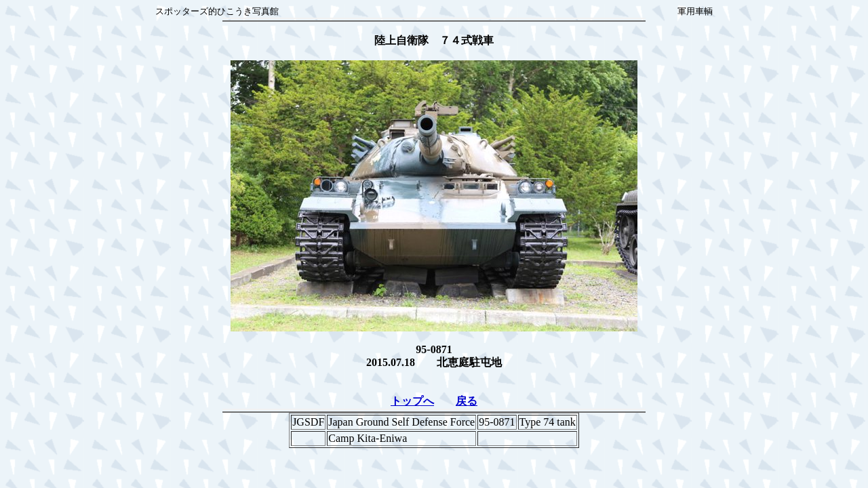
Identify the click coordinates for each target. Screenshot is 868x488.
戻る (467, 401)
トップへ (412, 401)
